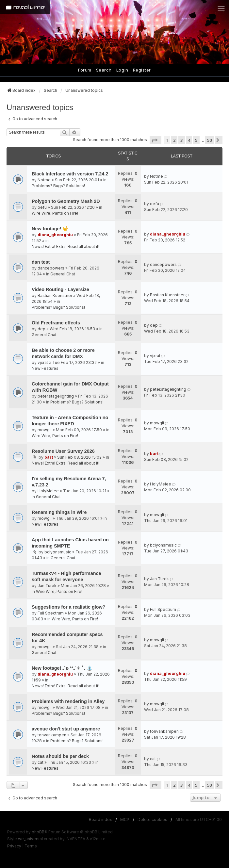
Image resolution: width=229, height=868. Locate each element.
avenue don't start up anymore (66, 729)
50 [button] (210, 140)
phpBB (38, 832)
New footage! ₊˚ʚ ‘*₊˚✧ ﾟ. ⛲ (62, 668)
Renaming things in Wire (59, 512)
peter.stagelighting (56, 396)
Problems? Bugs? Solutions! (58, 186)
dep (41, 329)
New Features (45, 368)
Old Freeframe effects (56, 323)
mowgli (45, 430)
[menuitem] (14, 846)
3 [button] (181, 140)
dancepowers (51, 268)
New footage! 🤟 (50, 229)
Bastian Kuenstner (55, 295)
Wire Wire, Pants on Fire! (55, 213)
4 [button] (189, 140)
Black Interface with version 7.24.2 (70, 174)
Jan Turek (47, 586)
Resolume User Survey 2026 (63, 451)
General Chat (63, 274)
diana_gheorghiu (55, 235)
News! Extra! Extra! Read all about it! (65, 246)
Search (104, 70)
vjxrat (43, 362)
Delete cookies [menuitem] (152, 819)
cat (41, 762)
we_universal (30, 839)
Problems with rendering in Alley (68, 701)
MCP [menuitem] (125, 819)
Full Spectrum (51, 613)
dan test (41, 262)
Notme (44, 180)
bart (49, 457)
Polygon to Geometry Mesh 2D (66, 201)
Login (122, 70)
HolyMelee (48, 491)
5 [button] (196, 140)
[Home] (25, 7)
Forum (85, 70)
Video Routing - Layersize (60, 289)
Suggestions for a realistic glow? (69, 607)
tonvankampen (52, 735)
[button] (155, 140)
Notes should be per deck (60, 756)
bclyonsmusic (58, 552)
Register (142, 70)
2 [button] (174, 140)
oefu (42, 207)
